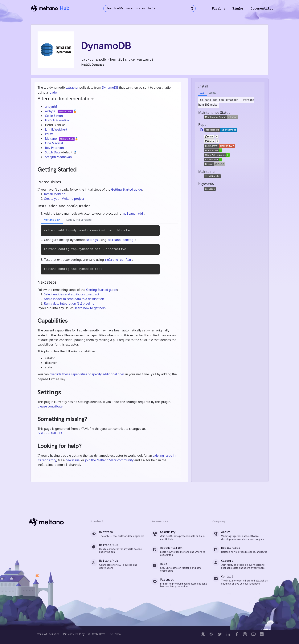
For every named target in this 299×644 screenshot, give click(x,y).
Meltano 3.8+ (52, 220)
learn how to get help (90, 308)
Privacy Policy (74, 634)
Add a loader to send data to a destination (74, 299)
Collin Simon (54, 116)
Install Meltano (55, 194)
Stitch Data (53, 152)
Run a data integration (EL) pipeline (69, 303)
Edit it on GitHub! (50, 433)
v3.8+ (203, 93)
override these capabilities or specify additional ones (87, 374)
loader (53, 92)
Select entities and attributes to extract (72, 294)
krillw (49, 134)
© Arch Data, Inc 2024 (104, 634)
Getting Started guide (126, 189)
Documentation (263, 8)
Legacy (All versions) (79, 220)
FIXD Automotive (57, 120)
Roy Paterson (54, 148)
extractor (72, 87)
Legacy (212, 93)
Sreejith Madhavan (58, 157)
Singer (238, 8)
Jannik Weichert (56, 129)
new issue (72, 460)
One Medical (54, 143)
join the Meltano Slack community (109, 460)
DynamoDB (110, 87)
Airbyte (51, 111)
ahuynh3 (51, 107)
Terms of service (47, 634)
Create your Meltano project (64, 199)
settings (92, 240)
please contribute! (50, 406)
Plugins (219, 8)
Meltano (51, 139)
